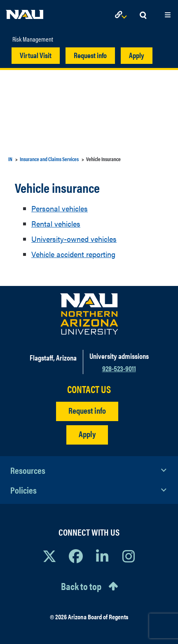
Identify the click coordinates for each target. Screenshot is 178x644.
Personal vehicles (60, 208)
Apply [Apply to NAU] (87, 434)
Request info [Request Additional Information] (87, 410)
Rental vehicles (56, 224)
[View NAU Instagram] (129, 556)
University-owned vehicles (74, 239)
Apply (137, 55)
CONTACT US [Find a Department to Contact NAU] (89, 389)
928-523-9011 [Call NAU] (119, 368)
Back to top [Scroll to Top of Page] (81, 586)
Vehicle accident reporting (73, 254)
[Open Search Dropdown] (143, 15)
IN (10, 159)
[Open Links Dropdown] (122, 15)
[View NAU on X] (49, 556)
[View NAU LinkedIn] (102, 556)
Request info (90, 55)
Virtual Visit (36, 55)
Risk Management (33, 39)
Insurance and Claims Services (49, 159)
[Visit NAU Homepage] (89, 314)
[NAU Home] (25, 12)
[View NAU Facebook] (76, 556)
